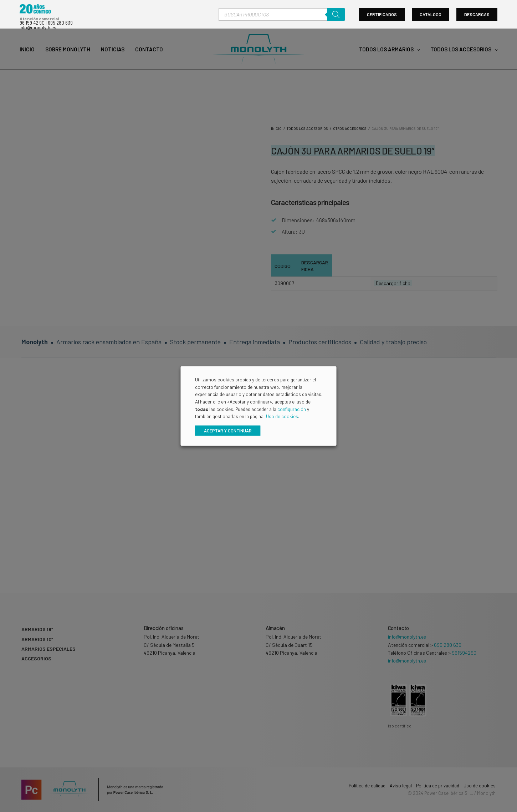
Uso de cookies (282, 417)
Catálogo (431, 15)
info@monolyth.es (38, 28)
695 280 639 (60, 24)
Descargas (477, 15)
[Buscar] (336, 15)
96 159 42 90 (32, 24)
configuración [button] (292, 410)
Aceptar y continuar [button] (228, 431)
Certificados (382, 15)
